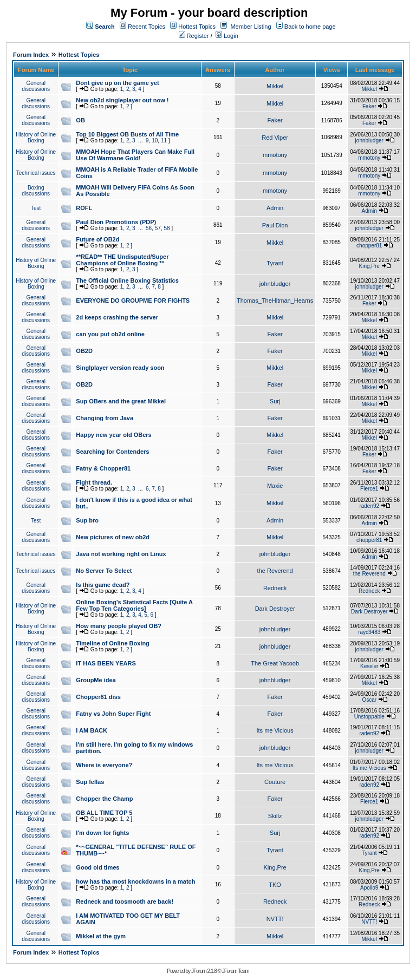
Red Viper (275, 138)
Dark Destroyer (275, 609)
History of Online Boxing (36, 138)
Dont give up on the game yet (117, 83)
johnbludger (369, 141)
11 (164, 141)
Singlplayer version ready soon (120, 368)
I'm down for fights (102, 833)
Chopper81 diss (98, 697)
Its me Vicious (275, 730)
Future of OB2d (97, 239)
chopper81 (369, 246)
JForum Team (236, 971)
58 (167, 228)
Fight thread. (94, 482)
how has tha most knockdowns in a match (135, 881)
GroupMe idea (96, 680)
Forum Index (31, 55)
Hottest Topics (197, 27)
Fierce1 (369, 489)
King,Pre (369, 266)
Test (36, 208)
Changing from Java (105, 418)
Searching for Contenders (112, 452)
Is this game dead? (103, 585)
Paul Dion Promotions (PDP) (116, 222)
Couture (275, 782)
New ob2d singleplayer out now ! (122, 100)
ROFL (84, 208)
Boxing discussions (36, 191)
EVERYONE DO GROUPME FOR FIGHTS (133, 300)
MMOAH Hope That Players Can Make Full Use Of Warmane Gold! (135, 155)
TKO (275, 885)
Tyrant (275, 263)
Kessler (369, 666)
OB (80, 120)
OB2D (84, 351)
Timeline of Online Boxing (112, 643)
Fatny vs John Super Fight (113, 714)
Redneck (275, 588)
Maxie (275, 486)
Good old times (97, 867)
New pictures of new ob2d (113, 537)
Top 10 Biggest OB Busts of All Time (127, 134)
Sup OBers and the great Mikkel (121, 401)
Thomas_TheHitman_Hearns (275, 300)
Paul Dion (275, 225)
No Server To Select (104, 571)
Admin (275, 208)
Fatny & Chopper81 (103, 468)
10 (155, 141)
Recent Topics (147, 27)
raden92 (369, 506)
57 (158, 228)
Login (227, 36)
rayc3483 (369, 632)
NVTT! (275, 919)
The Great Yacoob (275, 663)
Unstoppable (369, 717)
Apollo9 (369, 888)
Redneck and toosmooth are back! (125, 901)
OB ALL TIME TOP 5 (104, 813)
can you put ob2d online (110, 334)
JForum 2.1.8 (204, 971)
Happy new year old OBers (113, 435)
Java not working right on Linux (121, 554)
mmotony (275, 155)
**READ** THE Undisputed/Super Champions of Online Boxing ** (122, 260)
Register (194, 36)
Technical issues (36, 173)
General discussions (36, 86)
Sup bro (87, 520)
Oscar (369, 700)
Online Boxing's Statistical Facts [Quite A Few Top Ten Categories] (134, 605)
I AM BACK (92, 730)
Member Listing (251, 27)
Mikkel (275, 86)
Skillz (275, 816)
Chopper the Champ (104, 799)
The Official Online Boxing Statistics (127, 280)
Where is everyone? (104, 765)
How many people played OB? (119, 626)
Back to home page (310, 27)
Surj (275, 401)
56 (149, 228)
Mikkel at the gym (101, 936)
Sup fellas (90, 782)
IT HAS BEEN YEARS (106, 663)
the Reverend (275, 571)
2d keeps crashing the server (117, 317)
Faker (369, 106)
